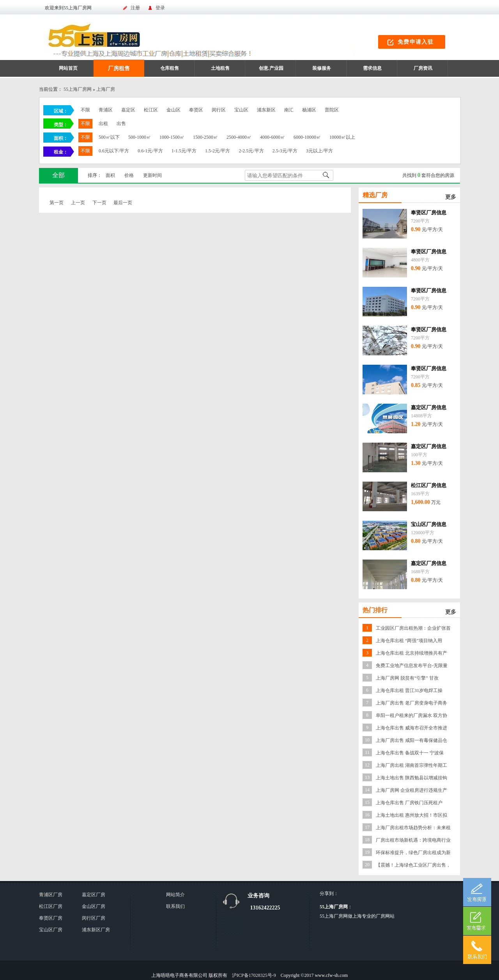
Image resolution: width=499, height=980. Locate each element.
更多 (451, 197)
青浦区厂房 (51, 895)
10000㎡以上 (342, 137)
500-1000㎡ (140, 137)
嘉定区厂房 (94, 895)
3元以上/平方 (319, 151)
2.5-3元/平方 (285, 151)
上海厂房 (106, 89)
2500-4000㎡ (239, 137)
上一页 (78, 203)
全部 (58, 175)
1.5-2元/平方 (218, 151)
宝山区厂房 (51, 930)
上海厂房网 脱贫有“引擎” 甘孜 (407, 678)
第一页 (57, 203)
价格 (129, 175)
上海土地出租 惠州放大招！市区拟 (411, 815)
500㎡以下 (109, 137)
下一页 (99, 203)
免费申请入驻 (416, 42)
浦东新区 (266, 110)
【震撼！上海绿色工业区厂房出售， (413, 865)
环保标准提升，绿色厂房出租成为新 (413, 853)
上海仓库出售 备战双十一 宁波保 (410, 753)
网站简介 (175, 895)
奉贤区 (196, 110)
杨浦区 (309, 110)
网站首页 (68, 68)
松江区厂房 (51, 906)
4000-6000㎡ (273, 137)
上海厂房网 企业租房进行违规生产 (411, 790)
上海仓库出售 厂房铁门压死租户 (409, 803)
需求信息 (372, 68)
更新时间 (152, 175)
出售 (121, 124)
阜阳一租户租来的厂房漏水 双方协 (411, 715)
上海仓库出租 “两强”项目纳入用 (409, 641)
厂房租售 (119, 68)
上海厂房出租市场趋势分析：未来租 (413, 828)
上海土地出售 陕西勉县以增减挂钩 (411, 778)
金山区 (173, 110)
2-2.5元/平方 (251, 151)
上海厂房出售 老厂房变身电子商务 (411, 703)
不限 (85, 110)
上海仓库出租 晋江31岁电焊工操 (409, 690)
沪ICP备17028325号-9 (254, 975)
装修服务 (322, 68)
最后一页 (123, 203)
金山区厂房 (94, 906)
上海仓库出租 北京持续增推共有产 (411, 653)
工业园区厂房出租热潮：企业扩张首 (413, 628)
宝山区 (241, 110)
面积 (110, 175)
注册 (135, 8)
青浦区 (106, 110)
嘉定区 (128, 110)
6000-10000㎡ (307, 137)
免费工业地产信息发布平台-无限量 (412, 666)
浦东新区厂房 (96, 930)
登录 (160, 8)
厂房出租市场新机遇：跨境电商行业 (413, 840)
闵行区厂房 (94, 918)
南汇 (289, 110)
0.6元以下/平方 (114, 151)
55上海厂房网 (78, 89)
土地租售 (220, 68)
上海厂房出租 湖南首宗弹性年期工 (411, 765)
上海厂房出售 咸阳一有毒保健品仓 (411, 740)
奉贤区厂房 (51, 918)
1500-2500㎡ (205, 137)
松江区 (151, 110)
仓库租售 (170, 68)
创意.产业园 (271, 68)
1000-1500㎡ (172, 137)
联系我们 (175, 906)
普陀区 (332, 110)
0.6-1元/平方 (150, 151)
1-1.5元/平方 (184, 151)
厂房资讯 (423, 68)
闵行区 (219, 110)
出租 (103, 124)
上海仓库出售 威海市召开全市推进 (411, 728)
